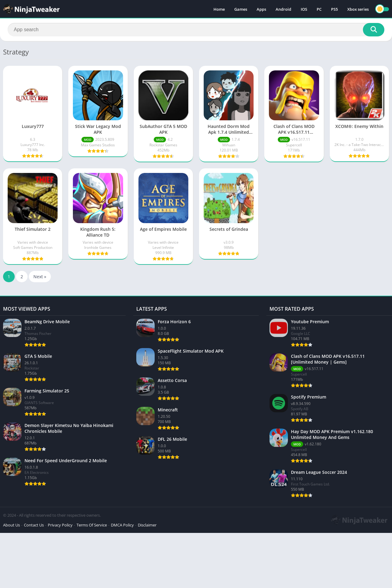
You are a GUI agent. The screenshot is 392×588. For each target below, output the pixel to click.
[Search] (196, 30)
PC (319, 9)
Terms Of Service (92, 525)
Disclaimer (147, 525)
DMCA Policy (122, 525)
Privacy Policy (60, 525)
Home (219, 9)
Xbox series (358, 9)
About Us (11, 525)
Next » (40, 277)
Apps (261, 9)
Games (241, 9)
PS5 (334, 9)
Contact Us (34, 525)
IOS (304, 9)
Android (283, 9)
